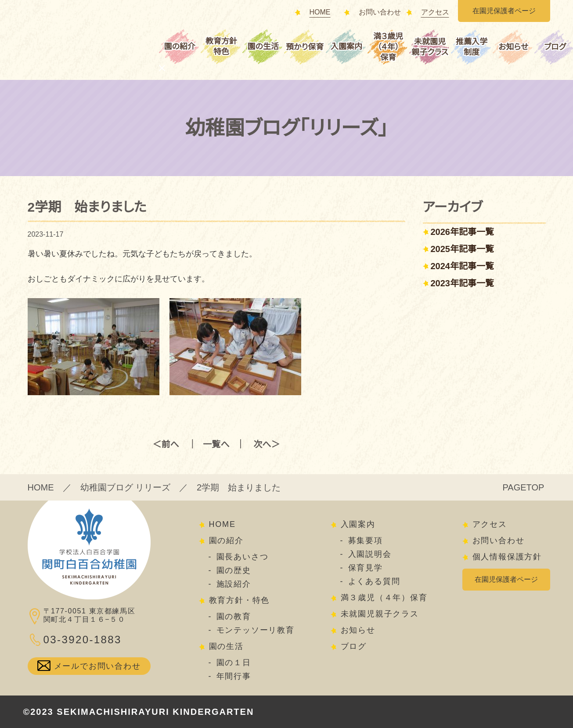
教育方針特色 (221, 47)
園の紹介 (179, 47)
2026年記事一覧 (463, 232)
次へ (262, 444)
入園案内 (346, 47)
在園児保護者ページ (504, 11)
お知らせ (513, 47)
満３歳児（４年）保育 (388, 47)
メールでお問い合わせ (97, 666)
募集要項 (366, 541)
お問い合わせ (380, 12)
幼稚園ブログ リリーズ (126, 487)
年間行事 (234, 676)
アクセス (435, 12)
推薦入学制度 (472, 47)
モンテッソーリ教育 (256, 630)
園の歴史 (234, 570)
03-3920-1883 (83, 640)
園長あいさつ (243, 557)
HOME (320, 12)
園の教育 (234, 616)
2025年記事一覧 (463, 249)
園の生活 (263, 47)
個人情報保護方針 (507, 557)
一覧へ (216, 444)
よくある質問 (374, 581)
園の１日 (234, 663)
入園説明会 (370, 554)
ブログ (354, 646)
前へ (170, 444)
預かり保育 (305, 47)
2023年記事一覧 (463, 283)
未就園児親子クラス (430, 47)
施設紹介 (234, 584)
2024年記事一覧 (463, 266)
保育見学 (366, 568)
